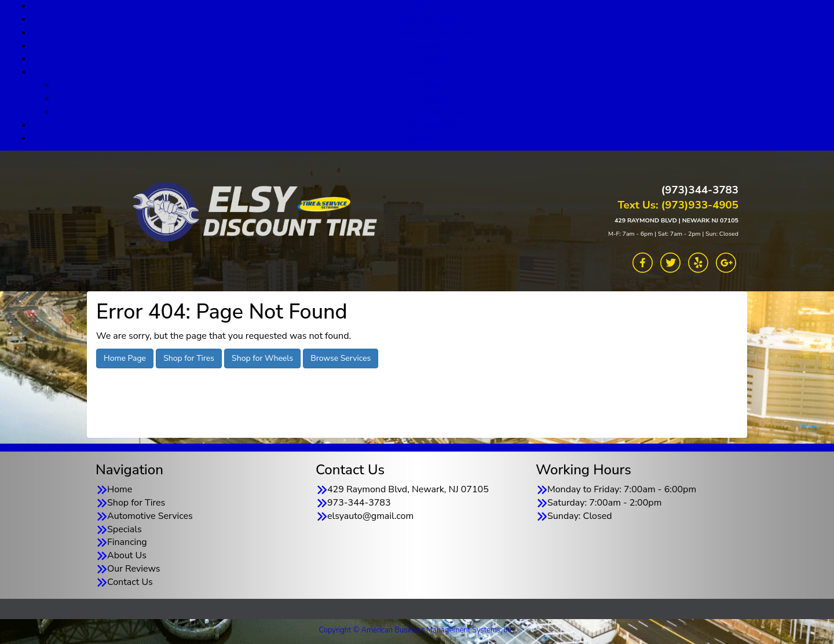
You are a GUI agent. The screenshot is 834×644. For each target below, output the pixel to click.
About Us (429, 72)
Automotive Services (429, 32)
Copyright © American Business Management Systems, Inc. (417, 630)
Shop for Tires (429, 19)
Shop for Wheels (262, 358)
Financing (429, 58)
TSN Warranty (440, 112)
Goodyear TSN (440, 98)
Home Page (125, 358)
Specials (429, 46)
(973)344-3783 (700, 190)
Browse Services (341, 358)
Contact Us (429, 138)
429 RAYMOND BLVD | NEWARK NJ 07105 (676, 220)
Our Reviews (428, 125)
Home (120, 489)
